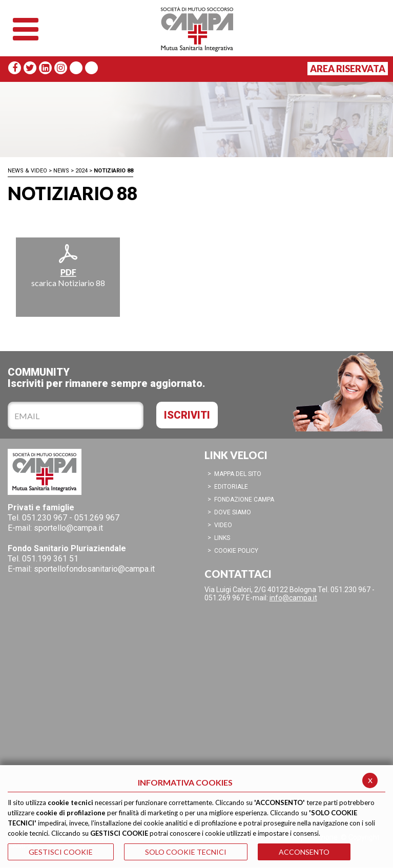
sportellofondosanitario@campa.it (94, 569)
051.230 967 (45, 518)
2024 (81, 171)
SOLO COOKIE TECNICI (186, 852)
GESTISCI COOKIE (61, 852)
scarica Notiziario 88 (68, 265)
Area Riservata (348, 69)
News (61, 171)
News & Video (27, 171)
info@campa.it (293, 598)
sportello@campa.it (68, 528)
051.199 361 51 (50, 559)
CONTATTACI (238, 574)
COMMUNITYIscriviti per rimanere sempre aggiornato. (107, 377)
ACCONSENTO (304, 852)
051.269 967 (97, 518)
